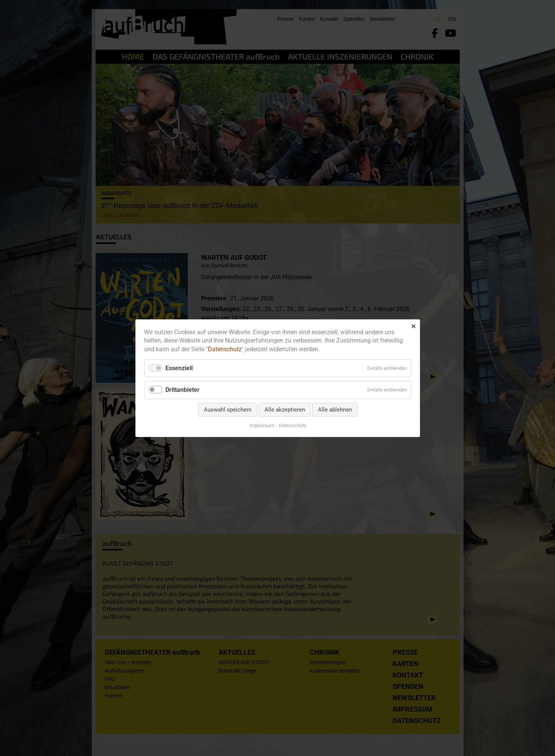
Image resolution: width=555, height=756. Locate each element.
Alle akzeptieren (284, 409)
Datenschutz (225, 349)
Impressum (262, 425)
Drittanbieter (182, 390)
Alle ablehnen (335, 409)
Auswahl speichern (227, 409)
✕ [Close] (413, 326)
